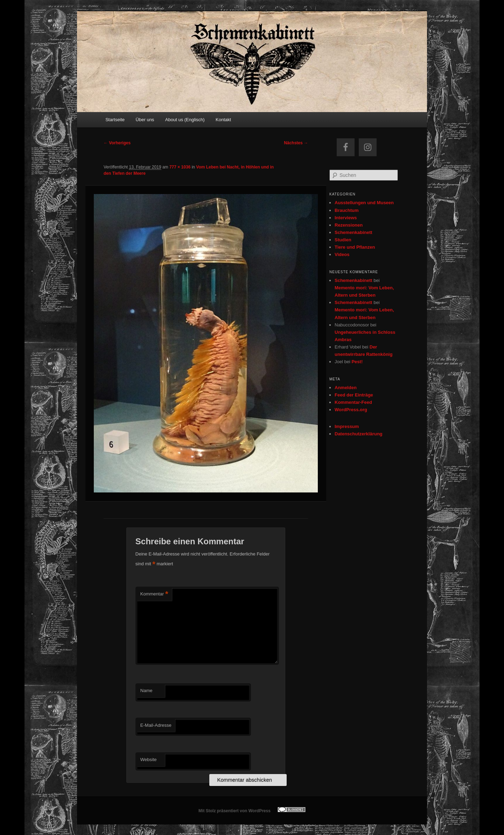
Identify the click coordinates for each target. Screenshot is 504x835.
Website (149, 760)
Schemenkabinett (353, 232)
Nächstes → (296, 143)
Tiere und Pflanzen (355, 247)
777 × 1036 (180, 167)
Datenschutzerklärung (359, 434)
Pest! (357, 362)
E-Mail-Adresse (156, 725)
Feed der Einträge (354, 395)
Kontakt (223, 120)
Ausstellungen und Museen (364, 203)
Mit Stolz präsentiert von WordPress (234, 811)
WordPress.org (351, 410)
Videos (342, 254)
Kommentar (154, 594)
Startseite (115, 120)
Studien (343, 240)
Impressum (347, 426)
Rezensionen (349, 225)
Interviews (346, 218)
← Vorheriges (117, 143)
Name (146, 691)
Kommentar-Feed (353, 402)
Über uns (145, 120)
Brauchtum (347, 210)
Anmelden (346, 388)
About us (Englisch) (185, 120)
